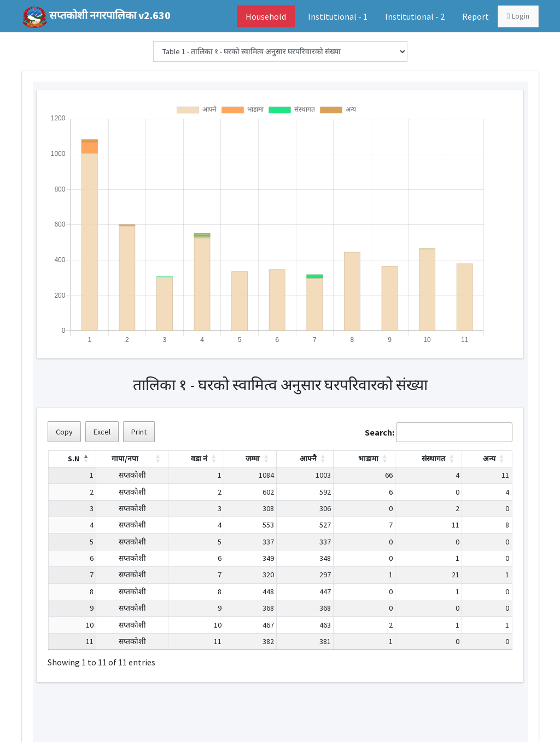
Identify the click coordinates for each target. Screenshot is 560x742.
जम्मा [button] (253, 459)
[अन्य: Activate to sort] (487, 459)
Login (518, 16)
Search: (380, 432)
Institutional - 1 (338, 16)
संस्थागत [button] (433, 459)
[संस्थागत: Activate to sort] (428, 459)
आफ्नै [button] (308, 459)
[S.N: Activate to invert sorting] (72, 459)
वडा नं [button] (199, 459)
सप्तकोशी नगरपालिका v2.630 (110, 15)
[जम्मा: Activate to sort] (250, 459)
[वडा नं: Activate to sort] (196, 459)
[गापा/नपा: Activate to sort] (132, 459)
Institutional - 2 (415, 16)
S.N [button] (74, 459)
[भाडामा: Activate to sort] (364, 459)
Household (266, 16)
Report (476, 16)
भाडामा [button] (368, 459)
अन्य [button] (489, 459)
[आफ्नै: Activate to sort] (305, 459)
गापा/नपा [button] (125, 459)
